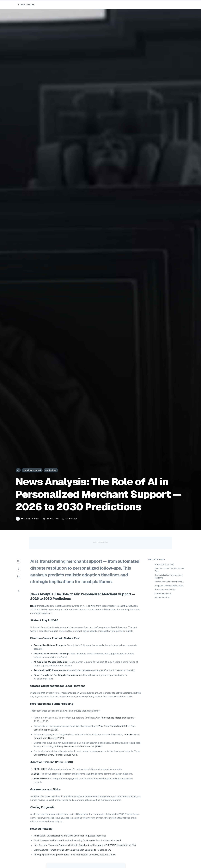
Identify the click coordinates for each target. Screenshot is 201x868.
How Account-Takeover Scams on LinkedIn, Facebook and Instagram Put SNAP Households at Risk (85, 845)
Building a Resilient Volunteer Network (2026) (78, 746)
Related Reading (162, 597)
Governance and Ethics (165, 590)
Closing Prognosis (163, 593)
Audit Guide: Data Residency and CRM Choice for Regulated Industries (70, 836)
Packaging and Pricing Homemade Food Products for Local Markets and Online (75, 855)
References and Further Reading (169, 582)
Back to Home (26, 4)
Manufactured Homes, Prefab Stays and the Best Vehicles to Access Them (72, 850)
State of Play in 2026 (164, 564)
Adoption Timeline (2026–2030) (169, 586)
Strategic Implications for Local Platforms (169, 576)
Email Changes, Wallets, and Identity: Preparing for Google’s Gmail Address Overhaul (77, 840)
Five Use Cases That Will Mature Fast (169, 570)
